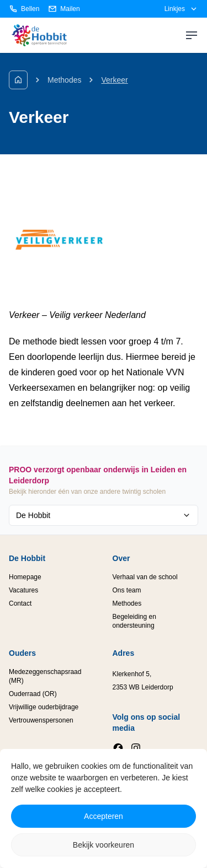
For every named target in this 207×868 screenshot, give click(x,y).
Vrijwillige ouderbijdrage (44, 707)
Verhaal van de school (145, 577)
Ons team (127, 590)
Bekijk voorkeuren (104, 845)
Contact (20, 603)
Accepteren (104, 816)
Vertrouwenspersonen (41, 720)
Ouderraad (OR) (33, 694)
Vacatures (23, 590)
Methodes (64, 80)
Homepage (25, 577)
